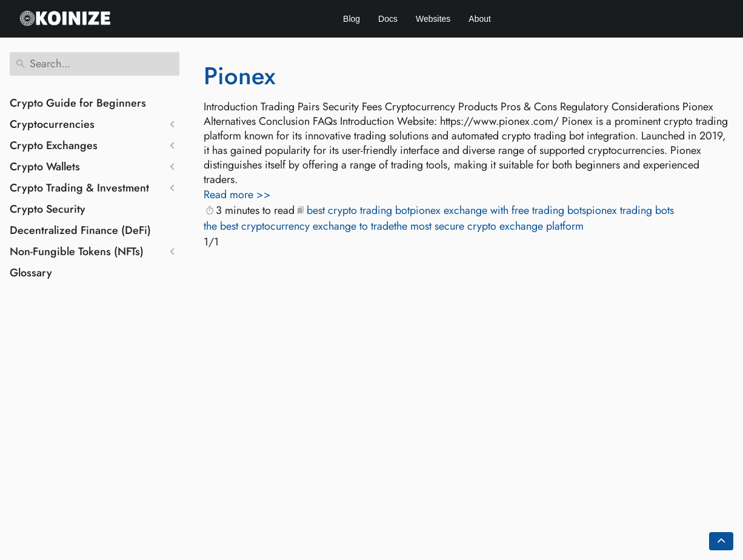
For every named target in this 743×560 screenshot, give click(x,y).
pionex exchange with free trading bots (498, 210)
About (480, 19)
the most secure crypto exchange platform (489, 226)
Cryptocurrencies (52, 124)
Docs (388, 19)
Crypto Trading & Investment (79, 188)
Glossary (31, 273)
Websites (433, 19)
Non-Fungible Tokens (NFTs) (77, 252)
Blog (352, 19)
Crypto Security (48, 209)
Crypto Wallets (45, 167)
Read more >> (237, 195)
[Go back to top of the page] (721, 541)
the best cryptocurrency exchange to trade (299, 226)
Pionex (240, 76)
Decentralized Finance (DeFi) (80, 230)
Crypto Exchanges (54, 145)
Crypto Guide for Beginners (78, 103)
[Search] (95, 64)
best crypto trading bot (358, 210)
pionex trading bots (630, 210)
